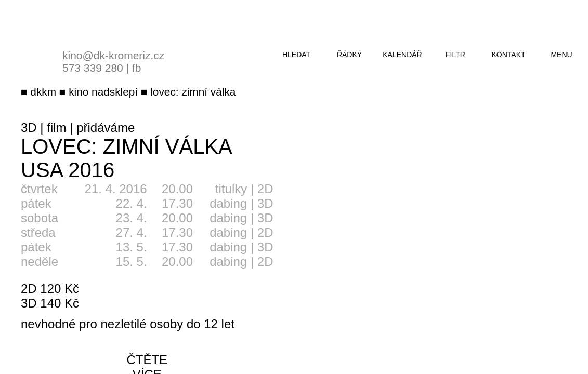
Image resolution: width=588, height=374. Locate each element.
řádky (349, 55)
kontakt (508, 55)
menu (561, 55)
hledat (296, 55)
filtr (455, 55)
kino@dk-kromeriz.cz (113, 55)
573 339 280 (93, 68)
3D (29, 128)
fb (137, 68)
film (56, 128)
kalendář (402, 55)
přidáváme (106, 128)
